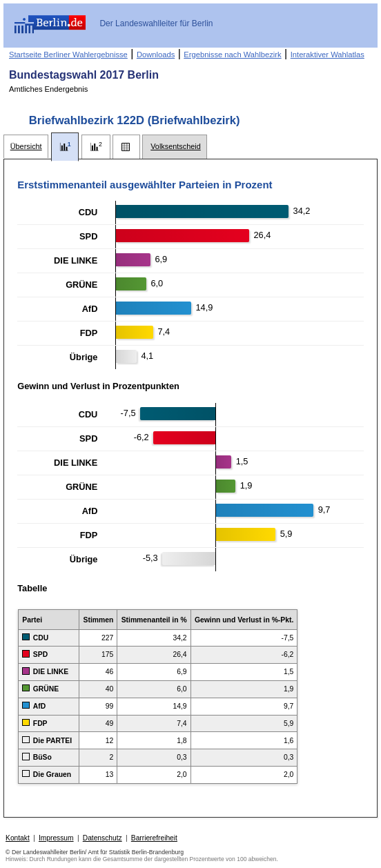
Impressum (56, 838)
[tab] (26, 147)
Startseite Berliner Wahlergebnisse (68, 55)
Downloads (156, 55)
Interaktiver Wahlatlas (328, 55)
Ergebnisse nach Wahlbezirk (232, 55)
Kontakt (18, 838)
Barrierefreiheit (154, 838)
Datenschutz (102, 838)
